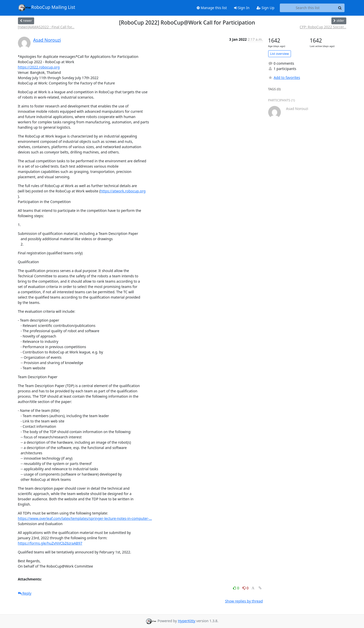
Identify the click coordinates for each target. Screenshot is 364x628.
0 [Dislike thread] (246, 588)
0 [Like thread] (236, 588)
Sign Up (266, 8)
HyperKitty (187, 621)
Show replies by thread (244, 601)
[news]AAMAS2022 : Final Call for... (46, 27)
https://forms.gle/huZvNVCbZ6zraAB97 (50, 543)
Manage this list (212, 8)
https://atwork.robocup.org (123, 191)
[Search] (340, 8)
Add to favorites (284, 77)
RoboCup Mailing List (47, 8)
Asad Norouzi (47, 40)
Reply (25, 593)
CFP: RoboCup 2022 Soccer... (323, 27)
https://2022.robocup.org (39, 67)
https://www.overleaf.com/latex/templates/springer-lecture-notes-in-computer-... (85, 518)
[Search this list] (308, 8)
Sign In (242, 8)
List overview (280, 54)
